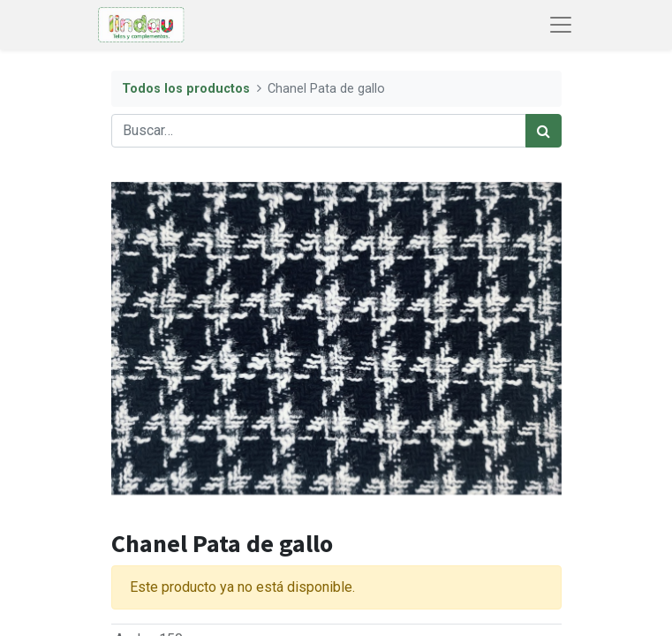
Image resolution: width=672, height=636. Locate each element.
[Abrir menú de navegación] (561, 25)
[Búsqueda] (544, 131)
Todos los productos (186, 89)
